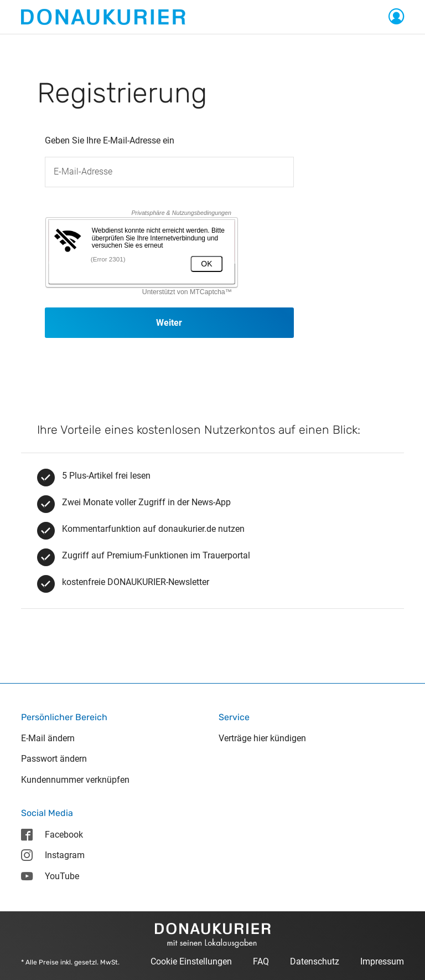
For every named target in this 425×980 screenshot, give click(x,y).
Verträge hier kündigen (262, 738)
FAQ (261, 961)
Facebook (52, 835)
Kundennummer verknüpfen (75, 780)
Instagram (53, 855)
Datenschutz (315, 961)
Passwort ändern (54, 759)
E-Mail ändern (48, 738)
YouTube (50, 876)
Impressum (382, 961)
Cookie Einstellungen (191, 961)
